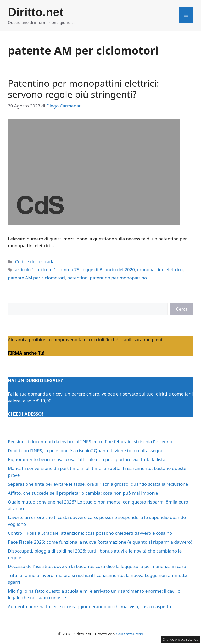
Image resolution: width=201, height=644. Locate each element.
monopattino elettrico (160, 270)
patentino (77, 278)
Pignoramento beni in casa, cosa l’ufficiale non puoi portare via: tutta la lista (87, 459)
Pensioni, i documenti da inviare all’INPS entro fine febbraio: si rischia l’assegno (90, 442)
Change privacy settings (180, 639)
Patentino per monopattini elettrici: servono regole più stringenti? (83, 89)
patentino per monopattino (118, 278)
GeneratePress (129, 634)
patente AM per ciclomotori (36, 278)
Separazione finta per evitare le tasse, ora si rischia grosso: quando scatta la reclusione (98, 484)
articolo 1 (25, 270)
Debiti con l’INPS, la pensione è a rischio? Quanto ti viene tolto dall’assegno (86, 450)
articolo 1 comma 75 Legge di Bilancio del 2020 (86, 270)
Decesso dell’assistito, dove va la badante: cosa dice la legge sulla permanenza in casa (97, 566)
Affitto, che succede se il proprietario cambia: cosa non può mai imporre (83, 493)
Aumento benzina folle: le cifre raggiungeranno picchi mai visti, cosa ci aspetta (89, 606)
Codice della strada (35, 261)
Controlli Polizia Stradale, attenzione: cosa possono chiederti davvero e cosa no (90, 533)
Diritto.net (36, 12)
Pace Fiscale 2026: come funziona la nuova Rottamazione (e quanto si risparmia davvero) (100, 542)
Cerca (182, 309)
